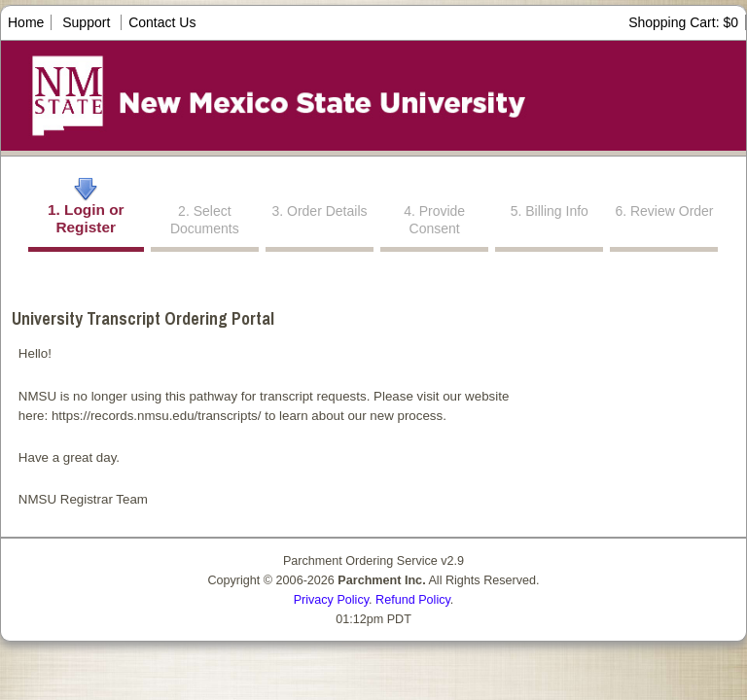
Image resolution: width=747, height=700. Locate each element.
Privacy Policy (331, 600)
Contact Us (162, 22)
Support (86, 22)
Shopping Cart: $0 (683, 22)
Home (26, 22)
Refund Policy (413, 600)
